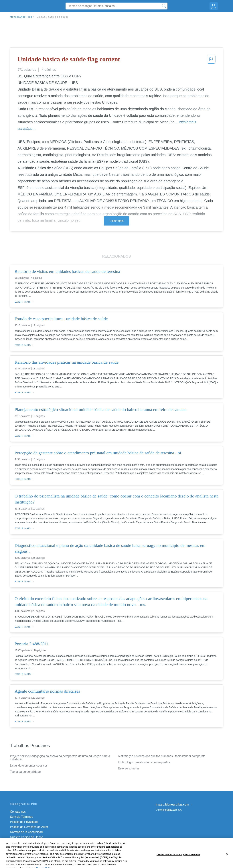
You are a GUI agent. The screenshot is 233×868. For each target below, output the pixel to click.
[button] (211, 60)
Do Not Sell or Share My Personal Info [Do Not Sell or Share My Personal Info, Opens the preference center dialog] (178, 864)
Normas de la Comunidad (26, 832)
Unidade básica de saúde (53, 17)
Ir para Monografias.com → (174, 805)
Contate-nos (18, 812)
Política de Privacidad (24, 822)
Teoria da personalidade (25, 772)
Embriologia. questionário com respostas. (144, 762)
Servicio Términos (21, 817)
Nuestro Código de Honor (26, 837)
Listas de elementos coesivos (29, 766)
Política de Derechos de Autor (29, 827)
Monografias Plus (21, 17)
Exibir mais (116, 221)
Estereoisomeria (128, 768)
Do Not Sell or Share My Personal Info (34, 842)
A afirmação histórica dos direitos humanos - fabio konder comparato (162, 756)
